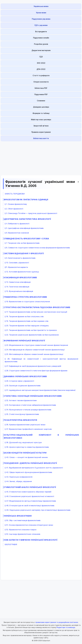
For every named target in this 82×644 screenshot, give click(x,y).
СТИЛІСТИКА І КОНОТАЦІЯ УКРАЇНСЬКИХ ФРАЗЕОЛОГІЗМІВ (33, 396)
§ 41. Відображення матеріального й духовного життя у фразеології (34, 468)
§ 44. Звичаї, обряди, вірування (18, 481)
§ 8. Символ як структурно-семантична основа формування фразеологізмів (37, 248)
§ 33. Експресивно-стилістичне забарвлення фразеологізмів (30, 405)
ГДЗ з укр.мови (41, 25)
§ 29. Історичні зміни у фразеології (19, 381)
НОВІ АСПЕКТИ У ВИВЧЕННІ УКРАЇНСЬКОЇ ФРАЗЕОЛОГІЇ (31, 540)
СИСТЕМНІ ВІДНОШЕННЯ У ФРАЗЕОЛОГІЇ (24, 253)
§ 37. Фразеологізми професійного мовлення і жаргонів (28, 429)
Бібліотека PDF (41, 88)
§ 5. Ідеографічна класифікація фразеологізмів (24, 228)
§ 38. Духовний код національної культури (23, 442)
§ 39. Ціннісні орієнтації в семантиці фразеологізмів (27, 447)
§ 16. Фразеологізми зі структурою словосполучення (27, 302)
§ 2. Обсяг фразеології (14, 209)
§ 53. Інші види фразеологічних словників (22, 534)
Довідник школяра (41, 107)
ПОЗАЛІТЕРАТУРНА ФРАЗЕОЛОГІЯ (20, 420)
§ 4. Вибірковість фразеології (17, 224)
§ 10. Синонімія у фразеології (17, 263)
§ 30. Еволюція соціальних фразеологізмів (23, 386)
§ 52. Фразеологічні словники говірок (21, 530)
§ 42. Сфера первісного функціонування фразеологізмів (28, 472)
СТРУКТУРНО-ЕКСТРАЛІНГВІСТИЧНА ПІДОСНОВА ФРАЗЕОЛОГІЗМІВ (37, 307)
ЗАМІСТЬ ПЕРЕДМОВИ (15, 194)
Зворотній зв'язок (41, 126)
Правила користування (41, 132)
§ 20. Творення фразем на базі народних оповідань (27, 326)
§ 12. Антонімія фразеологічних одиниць (22, 272)
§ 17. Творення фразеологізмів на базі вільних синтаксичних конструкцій (36, 312)
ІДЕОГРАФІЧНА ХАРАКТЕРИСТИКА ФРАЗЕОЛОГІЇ (27, 219)
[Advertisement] (41, 157)
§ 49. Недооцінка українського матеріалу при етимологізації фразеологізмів (38, 510)
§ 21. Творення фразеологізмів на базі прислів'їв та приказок (31, 330)
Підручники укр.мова (41, 19)
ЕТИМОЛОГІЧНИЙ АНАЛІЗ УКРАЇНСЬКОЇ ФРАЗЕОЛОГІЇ (30, 487)
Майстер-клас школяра (41, 120)
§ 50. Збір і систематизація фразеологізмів (23, 520)
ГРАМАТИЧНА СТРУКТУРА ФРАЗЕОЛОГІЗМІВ (25, 297)
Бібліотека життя (41, 138)
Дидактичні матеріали (41, 50)
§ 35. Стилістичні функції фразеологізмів (22, 414)
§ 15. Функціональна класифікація (19, 291)
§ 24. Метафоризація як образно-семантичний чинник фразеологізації (35, 350)
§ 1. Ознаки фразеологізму (16, 204)
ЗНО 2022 (41, 63)
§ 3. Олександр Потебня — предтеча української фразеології (31, 213)
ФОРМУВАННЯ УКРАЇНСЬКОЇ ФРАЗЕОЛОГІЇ (24, 341)
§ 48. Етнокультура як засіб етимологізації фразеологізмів (30, 506)
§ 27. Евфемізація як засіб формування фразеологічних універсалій (33, 366)
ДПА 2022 (41, 69)
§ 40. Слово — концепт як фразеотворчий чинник (26, 457)
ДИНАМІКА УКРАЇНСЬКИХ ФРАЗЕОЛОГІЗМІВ (25, 376)
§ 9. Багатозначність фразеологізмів (20, 258)
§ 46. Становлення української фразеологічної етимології (29, 496)
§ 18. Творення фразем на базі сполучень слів (24, 316)
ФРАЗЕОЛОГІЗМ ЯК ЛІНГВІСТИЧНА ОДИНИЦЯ (26, 200)
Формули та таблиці (41, 113)
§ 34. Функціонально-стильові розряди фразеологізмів (28, 410)
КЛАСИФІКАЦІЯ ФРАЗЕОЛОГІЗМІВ (20, 278)
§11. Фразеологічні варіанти (16, 267)
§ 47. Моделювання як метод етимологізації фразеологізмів (30, 501)
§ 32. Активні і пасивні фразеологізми (21, 400)
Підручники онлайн (41, 38)
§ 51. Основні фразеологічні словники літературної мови (29, 525)
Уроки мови (41, 13)
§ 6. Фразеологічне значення (17, 233)
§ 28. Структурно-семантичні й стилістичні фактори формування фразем (36, 371)
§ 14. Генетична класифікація (17, 287)
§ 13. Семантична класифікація (18, 282)
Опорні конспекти (41, 82)
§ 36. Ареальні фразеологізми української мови (25, 425)
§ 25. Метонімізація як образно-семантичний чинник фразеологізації (34, 354)
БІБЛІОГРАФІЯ (11, 544)
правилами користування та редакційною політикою (57, 622)
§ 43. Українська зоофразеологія (19, 477)
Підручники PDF (41, 94)
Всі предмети (41, 32)
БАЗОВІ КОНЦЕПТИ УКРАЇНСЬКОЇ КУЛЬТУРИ (25, 453)
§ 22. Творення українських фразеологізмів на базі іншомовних (32, 335)
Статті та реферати (41, 75)
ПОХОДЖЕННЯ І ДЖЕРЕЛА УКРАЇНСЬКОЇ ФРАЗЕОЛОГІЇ (30, 463)
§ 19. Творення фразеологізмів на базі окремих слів (27, 321)
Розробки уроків (41, 44)
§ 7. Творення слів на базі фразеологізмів (22, 243)
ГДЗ (41, 57)
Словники (41, 101)
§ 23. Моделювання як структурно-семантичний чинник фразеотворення (36, 345)
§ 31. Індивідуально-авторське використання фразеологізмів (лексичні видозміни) (40, 390)
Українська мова (41, 6)
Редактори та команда (66, 627)
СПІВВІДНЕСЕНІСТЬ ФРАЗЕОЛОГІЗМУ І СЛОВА (26, 239)
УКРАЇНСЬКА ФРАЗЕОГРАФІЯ (18, 516)
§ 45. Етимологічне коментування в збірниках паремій (28, 492)
